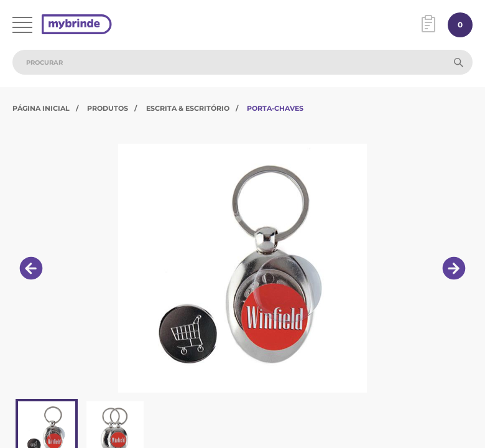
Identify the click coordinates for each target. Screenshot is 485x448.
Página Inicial (41, 108)
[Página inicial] (77, 25)
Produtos (108, 108)
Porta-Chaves (275, 108)
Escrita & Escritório (188, 108)
